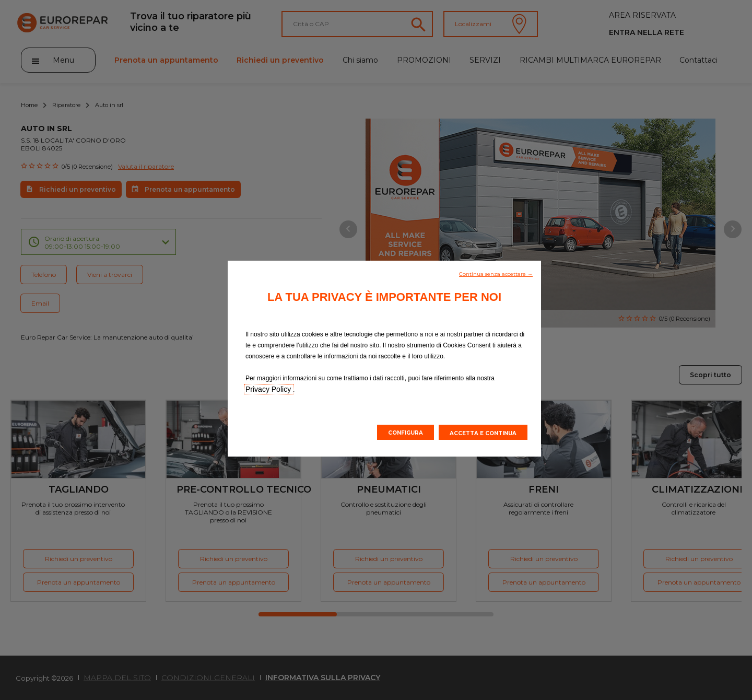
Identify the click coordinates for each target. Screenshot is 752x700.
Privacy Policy (269, 389)
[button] (496, 273)
